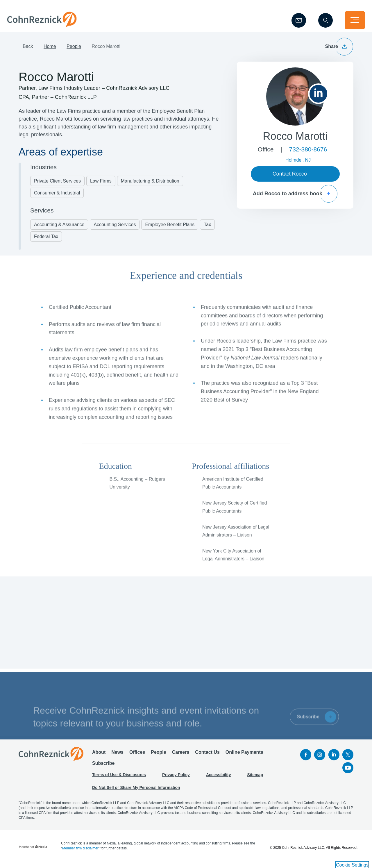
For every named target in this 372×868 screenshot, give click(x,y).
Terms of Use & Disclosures (119, 777)
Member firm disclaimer (80, 851)
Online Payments (244, 755)
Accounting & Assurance (59, 230)
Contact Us (207, 755)
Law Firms (101, 187)
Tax (207, 230)
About (99, 755)
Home (50, 52)
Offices (137, 755)
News (117, 755)
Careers (181, 755)
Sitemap (255, 777)
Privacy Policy (176, 777)
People (74, 52)
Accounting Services (115, 230)
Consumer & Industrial (57, 199)
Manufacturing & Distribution (150, 187)
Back (28, 52)
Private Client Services (57, 187)
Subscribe (103, 766)
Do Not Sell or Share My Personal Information (136, 790)
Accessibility (219, 777)
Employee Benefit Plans (170, 230)
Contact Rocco (290, 180)
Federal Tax (46, 242)
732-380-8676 (308, 155)
